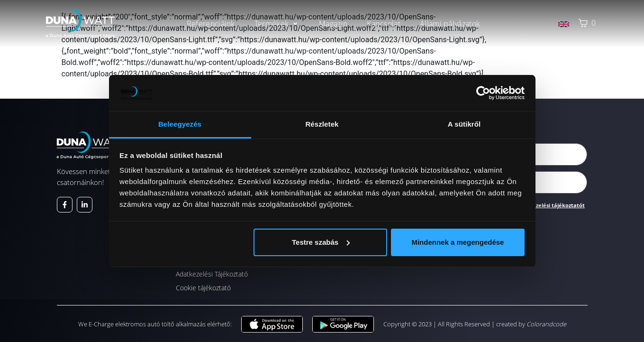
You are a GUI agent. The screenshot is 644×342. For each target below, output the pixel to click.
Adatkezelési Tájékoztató (212, 274)
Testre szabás (321, 242)
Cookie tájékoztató (203, 288)
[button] (277, 24)
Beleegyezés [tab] (180, 124)
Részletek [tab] (322, 124)
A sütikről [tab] (464, 124)
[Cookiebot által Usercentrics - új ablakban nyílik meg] (483, 93)
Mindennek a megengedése (458, 242)
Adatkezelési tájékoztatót (551, 205)
